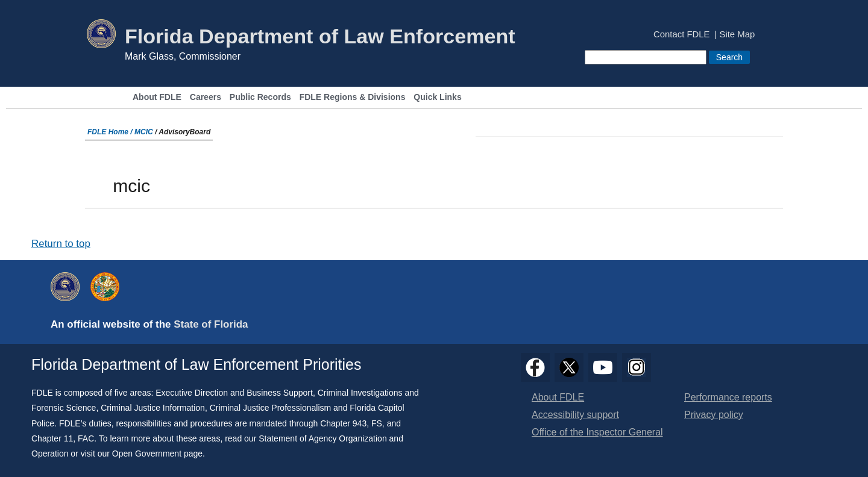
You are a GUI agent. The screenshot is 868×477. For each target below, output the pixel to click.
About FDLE (157, 97)
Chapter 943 (343, 423)
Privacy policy (714, 415)
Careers (206, 97)
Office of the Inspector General (597, 432)
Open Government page (157, 454)
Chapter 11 (52, 438)
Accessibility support (575, 415)
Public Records (260, 97)
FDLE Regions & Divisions (353, 97)
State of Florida (211, 324)
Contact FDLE (681, 35)
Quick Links (437, 97)
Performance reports (728, 397)
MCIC (144, 132)
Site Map (737, 35)
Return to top (61, 244)
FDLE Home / (111, 132)
